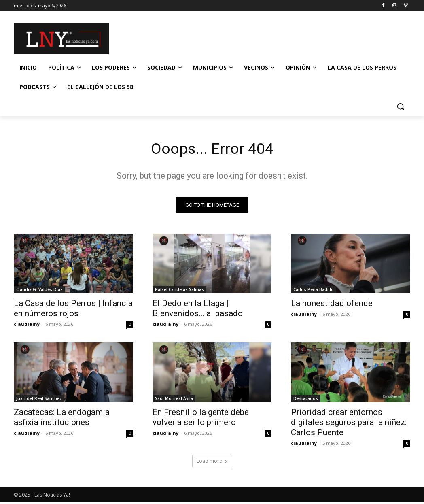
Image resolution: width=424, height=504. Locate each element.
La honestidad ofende (332, 305)
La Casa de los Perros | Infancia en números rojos (73, 310)
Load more (212, 463)
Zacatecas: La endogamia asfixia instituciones (62, 419)
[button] (401, 106)
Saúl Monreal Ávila (174, 400)
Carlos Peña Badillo (314, 291)
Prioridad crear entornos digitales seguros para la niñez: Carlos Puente (349, 424)
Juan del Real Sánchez (39, 400)
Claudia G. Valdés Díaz (39, 291)
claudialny (27, 326)
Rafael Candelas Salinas (179, 291)
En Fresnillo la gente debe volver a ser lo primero (201, 419)
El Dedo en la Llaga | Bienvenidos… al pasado (198, 310)
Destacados (306, 400)
